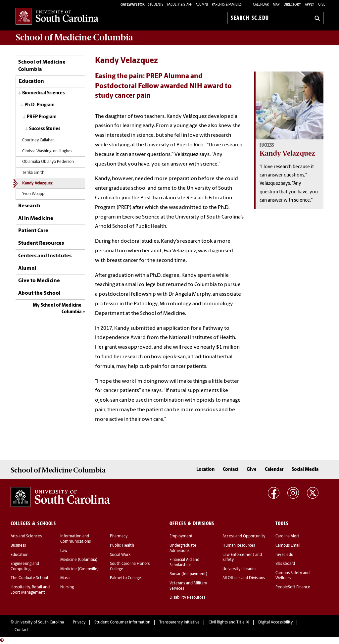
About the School (39, 293)
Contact (231, 470)
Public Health (122, 546)
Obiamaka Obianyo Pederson (48, 162)
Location (205, 470)
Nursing (67, 587)
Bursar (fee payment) (188, 574)
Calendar (261, 5)
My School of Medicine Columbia (57, 309)
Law (64, 551)
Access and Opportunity (244, 536)
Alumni (27, 269)
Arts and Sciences (26, 536)
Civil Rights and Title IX (229, 622)
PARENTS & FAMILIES (227, 5)
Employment (181, 536)
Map (276, 5)
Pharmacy (119, 536)
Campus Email (288, 546)
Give (322, 5)
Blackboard (285, 564)
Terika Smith (33, 173)
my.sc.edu (284, 555)
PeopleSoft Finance (293, 587)
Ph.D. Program (40, 105)
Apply (310, 5)
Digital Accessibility (275, 622)
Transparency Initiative (179, 622)
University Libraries (239, 569)
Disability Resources (187, 598)
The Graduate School (29, 578)
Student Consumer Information (122, 622)
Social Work (120, 555)
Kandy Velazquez (37, 183)
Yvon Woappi (34, 194)
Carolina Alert (287, 536)
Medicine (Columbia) (79, 560)
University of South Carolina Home (57, 17)
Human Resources (239, 546)
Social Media (305, 470)
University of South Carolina (39, 622)
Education (31, 81)
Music (65, 578)
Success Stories (45, 129)
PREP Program (42, 117)
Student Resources (41, 243)
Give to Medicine (39, 281)
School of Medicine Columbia (74, 37)
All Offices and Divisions (244, 578)
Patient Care (33, 231)
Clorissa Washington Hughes (47, 151)
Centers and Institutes (45, 256)
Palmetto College (125, 578)
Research (29, 206)
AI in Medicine (36, 219)
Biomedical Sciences (43, 93)
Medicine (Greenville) (79, 569)
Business (18, 546)
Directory (292, 5)
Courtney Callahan (38, 140)
